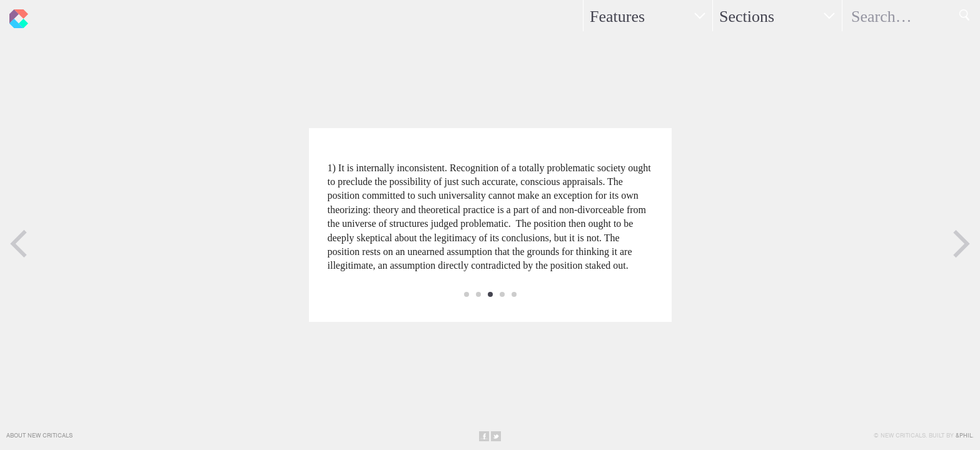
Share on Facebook (484, 436)
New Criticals (16, 16)
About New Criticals (39, 435)
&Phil (964, 435)
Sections (747, 17)
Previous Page (19, 244)
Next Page (961, 244)
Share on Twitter (496, 436)
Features (617, 17)
